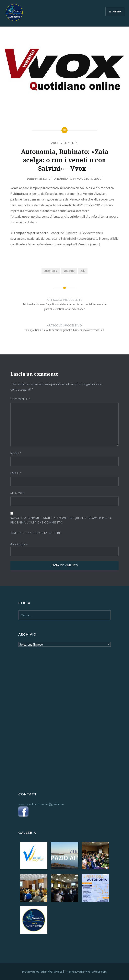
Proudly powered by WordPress (42, 972)
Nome (16, 453)
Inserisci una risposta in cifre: (36, 533)
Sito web (18, 493)
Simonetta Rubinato (55, 179)
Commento (21, 399)
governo (69, 271)
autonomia (51, 271)
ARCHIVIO (59, 143)
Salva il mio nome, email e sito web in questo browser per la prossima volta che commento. (61, 520)
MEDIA (73, 143)
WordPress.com (96, 972)
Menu (117, 12)
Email (16, 473)
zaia (83, 271)
